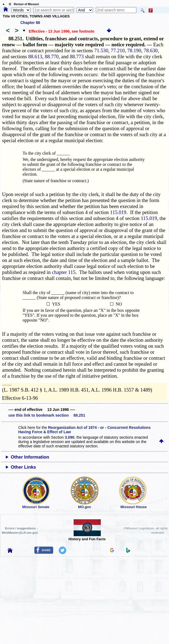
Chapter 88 (30, 23)
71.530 (101, 51)
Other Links (23, 467)
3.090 (69, 437)
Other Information (30, 457)
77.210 (118, 51)
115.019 (118, 212)
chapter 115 (64, 272)
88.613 (35, 57)
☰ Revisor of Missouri (23, 4)
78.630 (151, 51)
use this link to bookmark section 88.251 (47, 415)
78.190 (134, 51)
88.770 (52, 57)
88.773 (77, 57)
